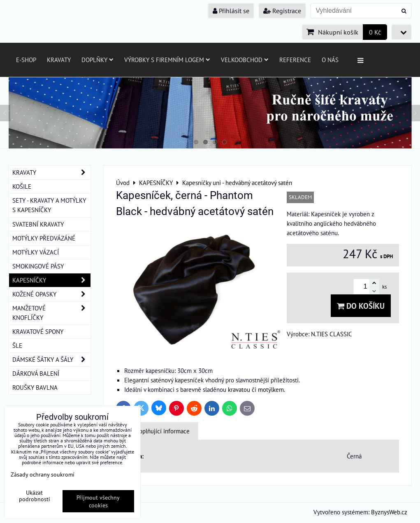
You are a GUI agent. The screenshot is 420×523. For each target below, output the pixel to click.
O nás (330, 60)
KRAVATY (51, 172)
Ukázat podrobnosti (35, 496)
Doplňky (97, 60)
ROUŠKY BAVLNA (35, 387)
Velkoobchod (245, 60)
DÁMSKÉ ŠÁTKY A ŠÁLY (51, 360)
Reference (295, 60)
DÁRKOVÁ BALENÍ (36, 373)
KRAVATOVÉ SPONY (38, 331)
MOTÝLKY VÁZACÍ (36, 252)
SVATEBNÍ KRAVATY (38, 224)
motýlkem (271, 389)
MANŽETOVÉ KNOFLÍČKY (51, 313)
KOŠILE (22, 186)
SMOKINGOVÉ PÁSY (38, 266)
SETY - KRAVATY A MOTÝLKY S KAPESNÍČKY (49, 205)
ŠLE (17, 345)
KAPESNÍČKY (51, 280)
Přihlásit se (231, 11)
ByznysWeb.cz (389, 512)
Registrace (282, 11)
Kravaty (59, 60)
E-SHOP (26, 60)
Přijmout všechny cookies (98, 501)
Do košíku (361, 306)
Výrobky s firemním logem (167, 60)
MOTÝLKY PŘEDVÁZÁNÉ (44, 238)
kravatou (239, 389)
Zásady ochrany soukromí (43, 474)
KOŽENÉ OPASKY (51, 294)
